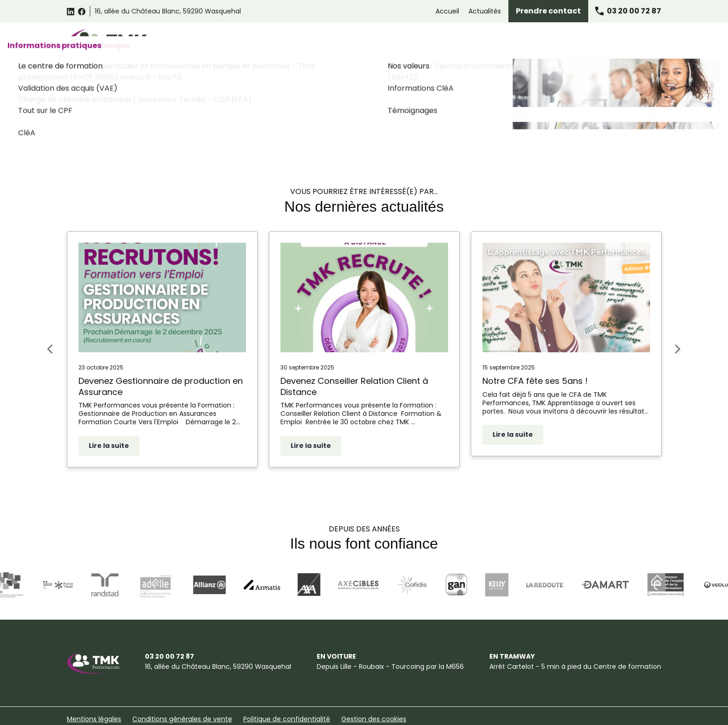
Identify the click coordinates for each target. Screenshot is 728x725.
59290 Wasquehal (168, 11)
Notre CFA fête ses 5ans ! (535, 355)
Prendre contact (548, 11)
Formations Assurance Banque (520, 43)
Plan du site (191, 712)
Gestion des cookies (374, 693)
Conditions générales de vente (182, 693)
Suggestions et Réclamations (114, 712)
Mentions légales (94, 693)
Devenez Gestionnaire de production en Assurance (161, 361)
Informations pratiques (618, 43)
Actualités (485, 11)
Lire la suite (109, 420)
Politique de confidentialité (287, 693)
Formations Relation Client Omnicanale (397, 43)
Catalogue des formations (281, 43)
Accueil (447, 11)
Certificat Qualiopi (251, 712)
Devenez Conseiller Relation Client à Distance (354, 361)
